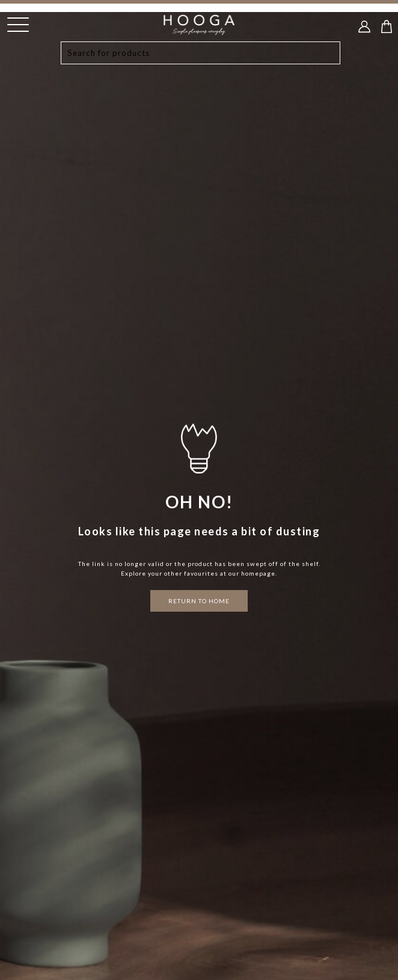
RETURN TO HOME (199, 601)
